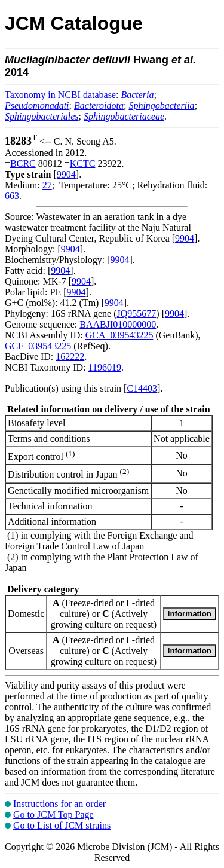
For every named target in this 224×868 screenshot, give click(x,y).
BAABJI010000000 (118, 324)
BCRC (23, 163)
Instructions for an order (59, 804)
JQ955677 (137, 314)
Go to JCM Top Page (53, 814)
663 (12, 196)
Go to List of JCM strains (62, 825)
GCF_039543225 (38, 346)
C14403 (142, 388)
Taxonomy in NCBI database (60, 95)
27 (47, 185)
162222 (70, 357)
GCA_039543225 (119, 335)
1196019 (104, 367)
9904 (66, 174)
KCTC (83, 163)
